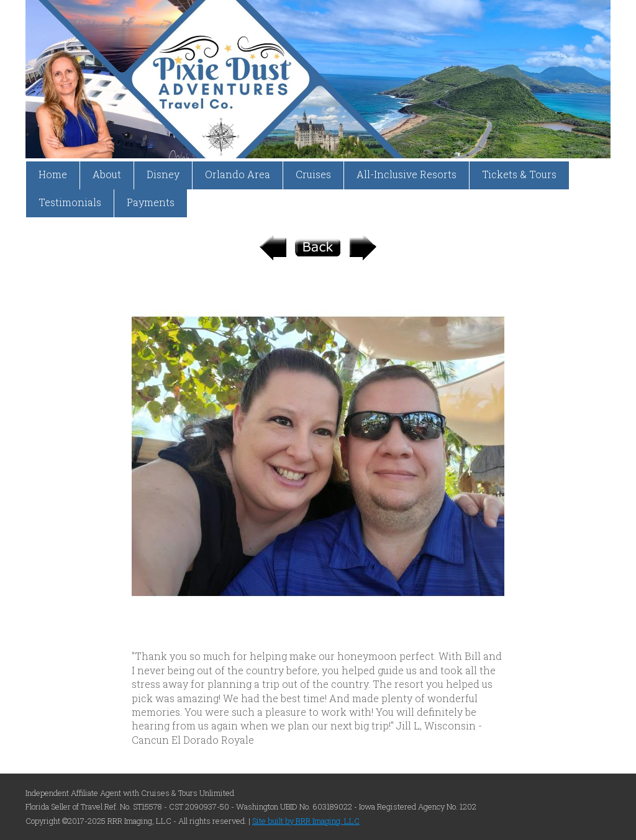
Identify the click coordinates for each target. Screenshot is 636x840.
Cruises (313, 174)
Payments (151, 202)
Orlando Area (238, 174)
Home (53, 174)
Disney (163, 174)
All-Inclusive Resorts (407, 174)
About (107, 174)
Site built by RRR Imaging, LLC (306, 821)
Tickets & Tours (519, 174)
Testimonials (70, 202)
